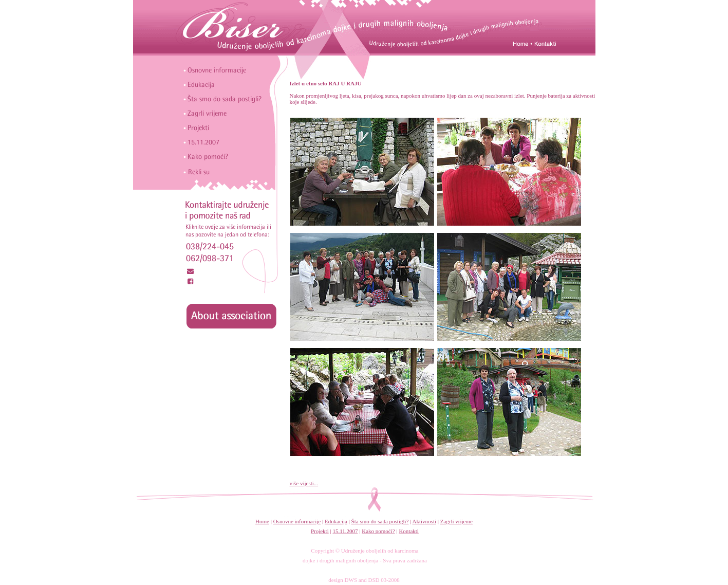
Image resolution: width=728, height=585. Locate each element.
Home (262, 521)
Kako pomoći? (378, 531)
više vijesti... (304, 483)
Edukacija (336, 521)
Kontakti (409, 531)
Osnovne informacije (297, 521)
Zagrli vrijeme (456, 521)
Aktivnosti (424, 521)
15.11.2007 (345, 531)
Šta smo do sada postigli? (380, 521)
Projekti (320, 531)
